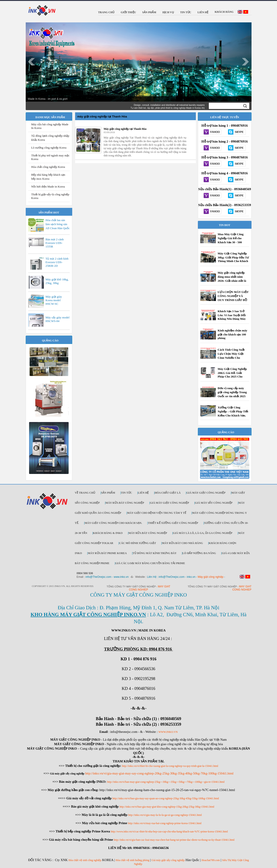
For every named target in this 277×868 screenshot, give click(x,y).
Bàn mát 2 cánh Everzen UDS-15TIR (55, 243)
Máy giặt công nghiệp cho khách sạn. (113, 523)
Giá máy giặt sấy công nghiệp (168, 860)
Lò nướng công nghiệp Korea (49, 148)
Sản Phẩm (108, 493)
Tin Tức (127, 493)
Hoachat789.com (211, 860)
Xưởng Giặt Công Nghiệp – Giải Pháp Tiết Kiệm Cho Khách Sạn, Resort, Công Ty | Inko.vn (233, 415)
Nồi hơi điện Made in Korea (48, 187)
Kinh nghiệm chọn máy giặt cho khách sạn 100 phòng (233, 334)
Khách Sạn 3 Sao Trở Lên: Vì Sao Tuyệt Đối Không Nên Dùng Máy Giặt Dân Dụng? (232, 317)
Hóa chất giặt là (168, 493)
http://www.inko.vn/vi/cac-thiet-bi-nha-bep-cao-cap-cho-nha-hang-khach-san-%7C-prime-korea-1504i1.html (169, 832)
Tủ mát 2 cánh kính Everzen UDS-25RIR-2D (57, 262)
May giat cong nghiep (242, 588)
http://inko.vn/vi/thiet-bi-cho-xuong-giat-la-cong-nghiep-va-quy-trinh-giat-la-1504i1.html (170, 766)
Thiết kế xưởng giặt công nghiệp (173, 523)
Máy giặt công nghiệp (211, 577)
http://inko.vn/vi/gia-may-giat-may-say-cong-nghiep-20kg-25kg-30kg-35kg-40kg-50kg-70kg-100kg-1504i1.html (159, 773)
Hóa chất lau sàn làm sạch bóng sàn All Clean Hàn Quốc (58, 224)
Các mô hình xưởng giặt (138, 543)
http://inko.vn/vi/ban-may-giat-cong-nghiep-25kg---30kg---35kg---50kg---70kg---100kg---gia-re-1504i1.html (166, 782)
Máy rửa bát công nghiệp (125, 503)
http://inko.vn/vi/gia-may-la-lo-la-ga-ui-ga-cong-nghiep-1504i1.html (165, 815)
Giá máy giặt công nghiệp (206, 493)
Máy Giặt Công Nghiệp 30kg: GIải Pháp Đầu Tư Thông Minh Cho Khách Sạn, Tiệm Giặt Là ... (233, 259)
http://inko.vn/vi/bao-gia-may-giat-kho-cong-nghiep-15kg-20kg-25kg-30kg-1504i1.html (167, 807)
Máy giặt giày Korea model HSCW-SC (54, 300)
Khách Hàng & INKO (108, 533)
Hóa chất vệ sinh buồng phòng (132, 860)
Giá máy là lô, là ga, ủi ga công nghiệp (203, 533)
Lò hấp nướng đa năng (199, 553)
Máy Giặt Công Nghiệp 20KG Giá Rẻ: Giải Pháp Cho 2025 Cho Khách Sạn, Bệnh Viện (232, 375)
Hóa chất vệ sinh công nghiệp (85, 860)
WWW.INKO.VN (168, 732)
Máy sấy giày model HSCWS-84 (58, 319)
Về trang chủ (85, 493)
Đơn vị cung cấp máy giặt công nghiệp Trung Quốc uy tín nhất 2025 (232, 392)
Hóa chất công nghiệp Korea (48, 167)
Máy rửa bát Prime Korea (107, 553)
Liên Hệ (143, 493)
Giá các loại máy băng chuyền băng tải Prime (150, 563)
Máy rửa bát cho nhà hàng (182, 543)
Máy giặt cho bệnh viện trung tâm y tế (157, 513)
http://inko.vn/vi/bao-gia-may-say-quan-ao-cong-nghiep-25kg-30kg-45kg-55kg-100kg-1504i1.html (166, 798)
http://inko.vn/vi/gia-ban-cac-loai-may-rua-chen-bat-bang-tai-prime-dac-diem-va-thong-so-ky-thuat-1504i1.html (174, 840)
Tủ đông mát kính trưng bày (155, 553)
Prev (32, 62)
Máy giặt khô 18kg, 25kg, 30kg (57, 281)
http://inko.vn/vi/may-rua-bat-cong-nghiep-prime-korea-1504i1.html (165, 823)
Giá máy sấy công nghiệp (214, 503)
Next (246, 62)
